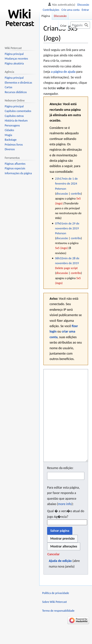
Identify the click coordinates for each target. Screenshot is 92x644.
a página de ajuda (63, 72)
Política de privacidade (56, 611)
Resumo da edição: (60, 486)
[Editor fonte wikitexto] (66, 425)
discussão (62, 193)
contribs (76, 193)
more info (65, 522)
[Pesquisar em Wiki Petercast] (80, 25)
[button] (53, 573)
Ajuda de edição (60, 579)
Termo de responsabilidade (58, 629)
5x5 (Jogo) (61, 248)
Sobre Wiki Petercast (54, 620)
